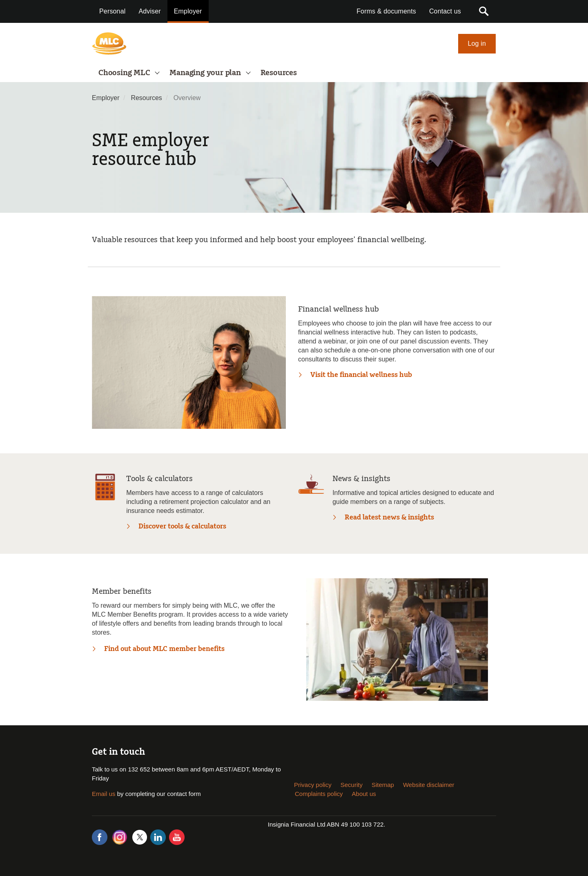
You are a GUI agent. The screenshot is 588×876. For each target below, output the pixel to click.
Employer (188, 11)
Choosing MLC (125, 73)
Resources (279, 73)
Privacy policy (313, 785)
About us (364, 794)
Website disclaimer (429, 785)
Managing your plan (206, 73)
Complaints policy (319, 794)
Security (352, 785)
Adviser (149, 11)
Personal (112, 11)
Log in (477, 43)
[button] (484, 11)
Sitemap (383, 785)
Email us (104, 794)
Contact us (445, 11)
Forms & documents (386, 11)
